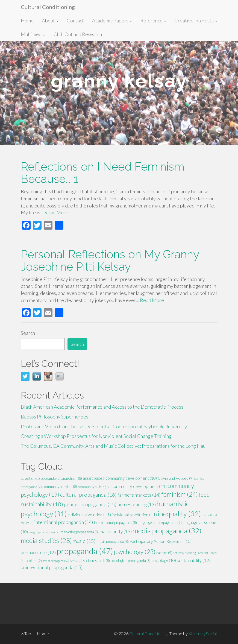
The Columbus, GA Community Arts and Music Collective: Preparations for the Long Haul (114, 446)
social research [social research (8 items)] (96, 561)
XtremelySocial (203, 633)
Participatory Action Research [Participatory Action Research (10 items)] (161, 541)
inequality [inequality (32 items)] (179, 514)
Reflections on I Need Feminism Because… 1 (103, 173)
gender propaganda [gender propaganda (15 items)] (90, 504)
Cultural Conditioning (48, 7)
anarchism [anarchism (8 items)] (72, 478)
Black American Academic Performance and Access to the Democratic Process (102, 407)
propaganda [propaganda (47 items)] (85, 551)
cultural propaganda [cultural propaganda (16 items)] (88, 495)
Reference (153, 21)
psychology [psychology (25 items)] (135, 552)
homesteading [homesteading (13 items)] (137, 504)
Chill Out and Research (78, 34)
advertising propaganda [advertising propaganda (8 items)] (41, 478)
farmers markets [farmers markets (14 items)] (139, 495)
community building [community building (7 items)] (94, 487)
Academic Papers (112, 21)
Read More (56, 212)
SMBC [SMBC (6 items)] (76, 561)
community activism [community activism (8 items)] (60, 487)
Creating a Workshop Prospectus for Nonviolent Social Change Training (96, 436)
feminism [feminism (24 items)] (180, 494)
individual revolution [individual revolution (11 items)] (134, 515)
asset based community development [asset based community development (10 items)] (120, 478)
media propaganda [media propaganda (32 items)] (167, 531)
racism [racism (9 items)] (164, 553)
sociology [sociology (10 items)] (164, 560)
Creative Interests (196, 21)
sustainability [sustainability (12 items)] (194, 560)
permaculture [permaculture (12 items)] (38, 552)
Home (27, 21)
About (50, 21)
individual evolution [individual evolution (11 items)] (89, 515)
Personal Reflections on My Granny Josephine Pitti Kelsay (110, 260)
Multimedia (33, 34)
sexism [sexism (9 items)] (34, 560)
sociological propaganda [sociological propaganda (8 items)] (131, 561)
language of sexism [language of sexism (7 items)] (44, 532)
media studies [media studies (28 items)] (46, 540)
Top (26, 633)
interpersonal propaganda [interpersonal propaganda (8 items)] (115, 523)
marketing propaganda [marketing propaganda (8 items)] (80, 532)
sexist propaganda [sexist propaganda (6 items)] (56, 561)
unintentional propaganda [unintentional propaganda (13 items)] (52, 567)
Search (28, 333)
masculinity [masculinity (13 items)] (116, 532)
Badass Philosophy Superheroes (55, 417)
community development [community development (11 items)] (139, 486)
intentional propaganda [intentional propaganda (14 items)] (64, 522)
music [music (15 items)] (84, 541)
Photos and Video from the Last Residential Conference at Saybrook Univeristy (104, 426)
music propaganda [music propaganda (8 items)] (113, 541)
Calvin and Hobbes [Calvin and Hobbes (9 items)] (176, 478)
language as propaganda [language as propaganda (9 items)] (160, 522)
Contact (75, 21)
